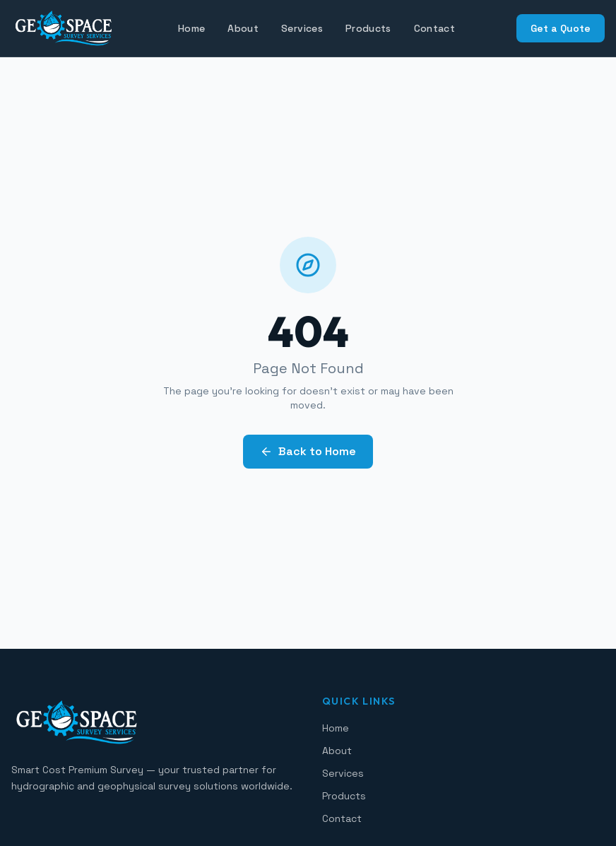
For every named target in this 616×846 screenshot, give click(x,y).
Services (302, 28)
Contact (434, 28)
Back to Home (308, 451)
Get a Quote (561, 28)
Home (191, 28)
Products (368, 28)
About (243, 28)
